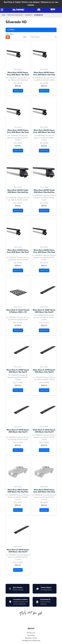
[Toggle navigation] (2, 10)
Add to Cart (18, 91)
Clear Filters (10, 34)
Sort (25, 37)
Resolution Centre (31, 638)
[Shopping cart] (52, 10)
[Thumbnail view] (8, 37)
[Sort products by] (43, 37)
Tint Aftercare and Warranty (31, 641)
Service (31, 629)
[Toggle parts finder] (39, 10)
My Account (31, 633)
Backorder (18, 510)
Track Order (31, 635)
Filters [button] (11, 30)
